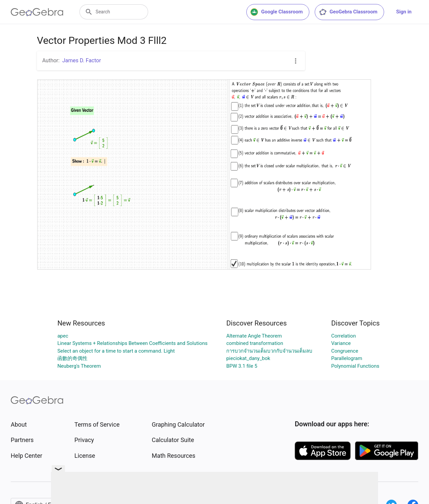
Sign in (404, 12)
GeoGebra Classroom (348, 12)
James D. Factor (82, 60)
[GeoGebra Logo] (37, 12)
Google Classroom (277, 12)
